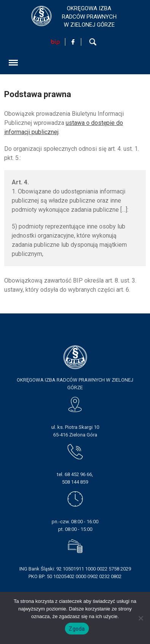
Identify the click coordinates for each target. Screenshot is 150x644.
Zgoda (77, 629)
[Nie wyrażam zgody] (141, 618)
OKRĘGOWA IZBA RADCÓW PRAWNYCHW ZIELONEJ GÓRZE (89, 17)
